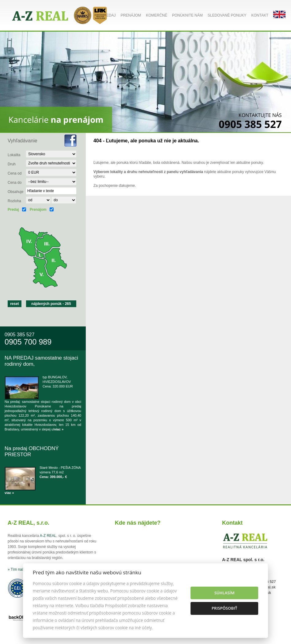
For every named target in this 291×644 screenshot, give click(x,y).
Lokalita (14, 155)
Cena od (15, 173)
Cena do (15, 183)
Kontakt (260, 15)
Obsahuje (15, 192)
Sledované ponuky (227, 15)
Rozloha (14, 201)
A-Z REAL (48, 536)
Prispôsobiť (225, 608)
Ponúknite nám (187, 15)
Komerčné (156, 15)
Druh (12, 164)
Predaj (108, 15)
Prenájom (131, 15)
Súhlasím (225, 593)
